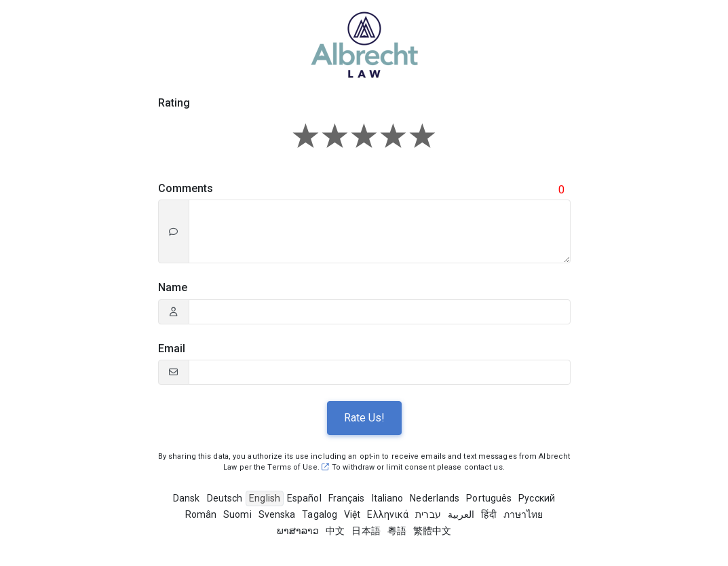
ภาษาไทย (523, 514)
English (265, 498)
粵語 (397, 531)
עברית (428, 514)
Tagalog (320, 514)
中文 (335, 531)
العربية (461, 514)
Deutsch (225, 498)
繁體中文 (432, 531)
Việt (352, 514)
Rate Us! (364, 418)
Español (304, 498)
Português (489, 498)
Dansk (187, 498)
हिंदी (488, 514)
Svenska (277, 514)
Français (347, 498)
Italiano (388, 498)
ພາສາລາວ (298, 531)
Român (201, 514)
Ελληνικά (388, 514)
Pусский (537, 498)
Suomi (237, 514)
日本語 (366, 531)
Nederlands (435, 498)
